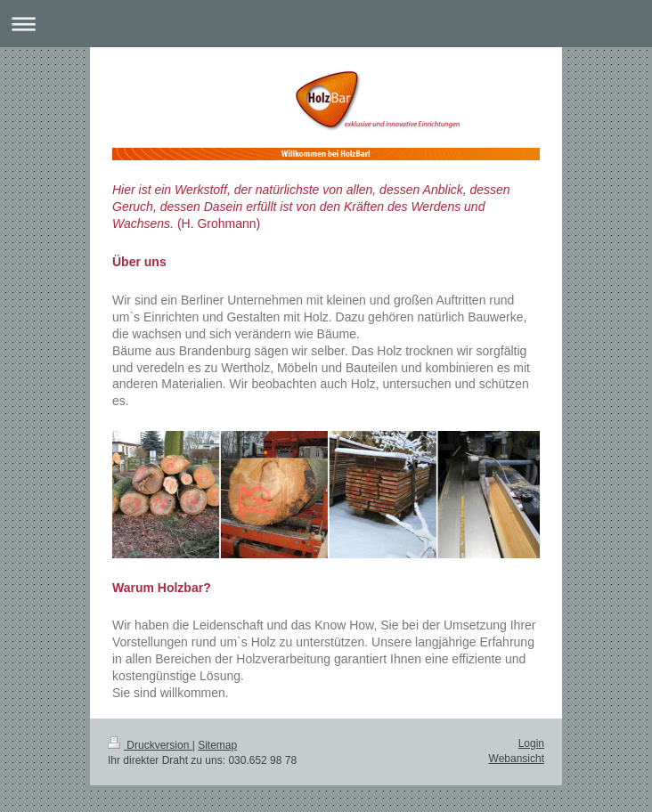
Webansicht (517, 759)
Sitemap (217, 745)
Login (531, 743)
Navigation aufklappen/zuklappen (326, 24)
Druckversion (150, 745)
